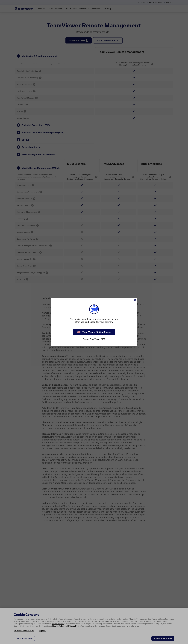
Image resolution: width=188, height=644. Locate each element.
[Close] (135, 300)
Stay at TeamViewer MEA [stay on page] (94, 339)
